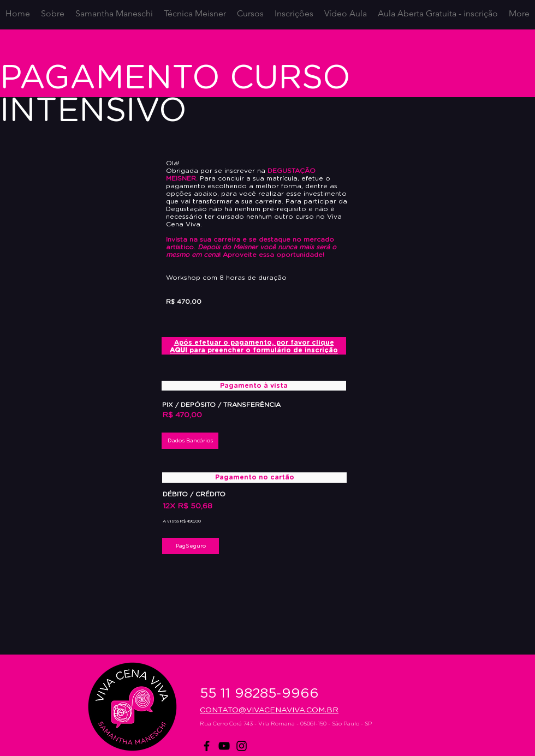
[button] (190, 441)
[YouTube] (224, 746)
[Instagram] (242, 746)
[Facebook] (207, 746)
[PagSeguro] (191, 546)
